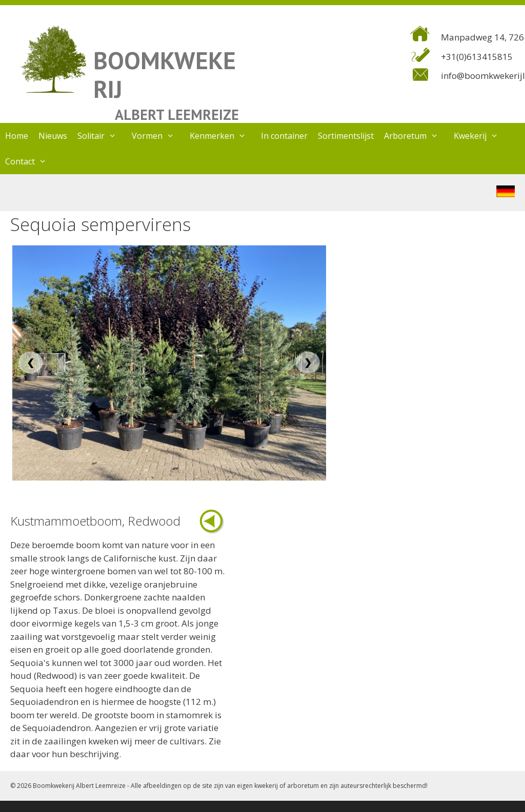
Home (17, 136)
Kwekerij (481, 136)
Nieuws (53, 136)
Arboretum (416, 136)
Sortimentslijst (346, 136)
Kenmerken (223, 136)
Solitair (102, 136)
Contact (31, 161)
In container (284, 136)
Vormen (158, 136)
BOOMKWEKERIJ (165, 75)
